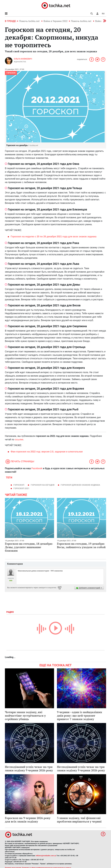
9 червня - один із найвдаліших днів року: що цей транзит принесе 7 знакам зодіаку (79, 716)
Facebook (37, 468)
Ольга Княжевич (23, 59)
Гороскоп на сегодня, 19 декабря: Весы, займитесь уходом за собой (81, 545)
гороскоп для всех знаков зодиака (80, 485)
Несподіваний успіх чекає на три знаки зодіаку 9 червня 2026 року (29, 769)
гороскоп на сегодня (43, 485)
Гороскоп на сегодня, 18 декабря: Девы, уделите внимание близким (29, 547)
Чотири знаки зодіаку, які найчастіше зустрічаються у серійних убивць (25, 716)
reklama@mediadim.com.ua (46, 856)
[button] (97, 14)
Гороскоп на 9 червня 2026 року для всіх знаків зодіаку (28, 820)
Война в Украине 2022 (55, 21)
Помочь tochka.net (30, 21)
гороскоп (19, 485)
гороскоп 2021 (21, 488)
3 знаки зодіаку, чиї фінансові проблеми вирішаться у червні (79, 820)
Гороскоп (11, 73)
